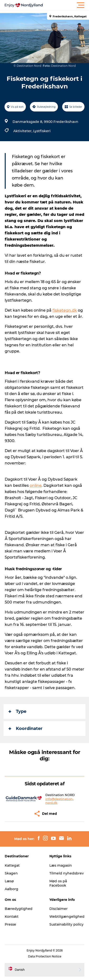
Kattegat (12, 865)
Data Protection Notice (45, 956)
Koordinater (26, 729)
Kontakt (12, 917)
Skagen (11, 873)
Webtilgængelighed (67, 917)
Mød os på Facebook (58, 883)
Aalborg (12, 889)
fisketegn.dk (65, 310)
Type (17, 711)
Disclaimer (59, 909)
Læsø (9, 881)
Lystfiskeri (42, 131)
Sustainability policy (66, 924)
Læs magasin (61, 865)
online (36, 485)
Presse (10, 924)
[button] (66, 5)
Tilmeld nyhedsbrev (67, 873)
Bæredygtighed (19, 909)
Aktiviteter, (23, 131)
